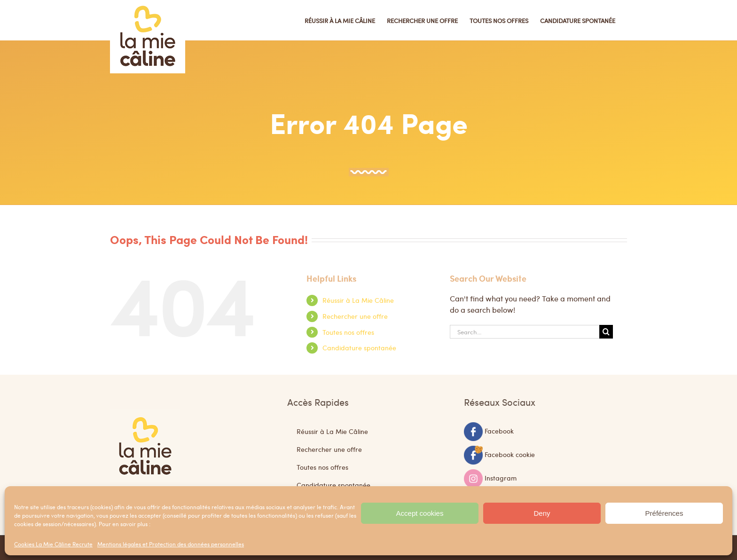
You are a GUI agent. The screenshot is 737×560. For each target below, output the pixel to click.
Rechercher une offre (355, 316)
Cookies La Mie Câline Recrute (53, 544)
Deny (542, 513)
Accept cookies (420, 513)
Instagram (501, 477)
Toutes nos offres (348, 332)
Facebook (499, 430)
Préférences (664, 513)
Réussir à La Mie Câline (358, 300)
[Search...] (525, 332)
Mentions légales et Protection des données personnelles (171, 544)
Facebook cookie (510, 454)
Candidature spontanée (359, 347)
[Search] (606, 332)
